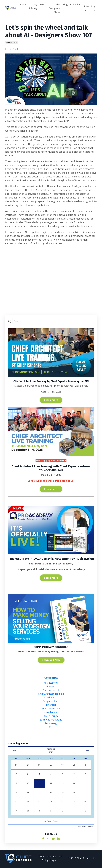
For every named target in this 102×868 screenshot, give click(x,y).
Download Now (51, 660)
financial (51, 705)
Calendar (75, 4)
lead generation (51, 709)
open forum (51, 717)
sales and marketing (51, 721)
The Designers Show (54, 8)
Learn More (51, 578)
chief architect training (51, 694)
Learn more (51, 400)
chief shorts (51, 698)
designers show (12, 42)
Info (86, 8)
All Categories (51, 683)
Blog (65, 4)
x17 (51, 728)
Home (23, 4)
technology (51, 724)
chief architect (51, 690)
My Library (33, 6)
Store (43, 4)
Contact (52, 858)
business (51, 686)
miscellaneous (51, 713)
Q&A (41, 858)
